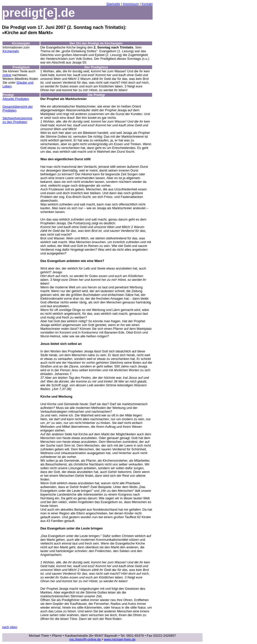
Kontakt (147, 4)
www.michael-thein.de (120, 639)
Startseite (113, 4)
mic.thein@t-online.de (86, 639)
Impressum (131, 4)
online (7, 75)
